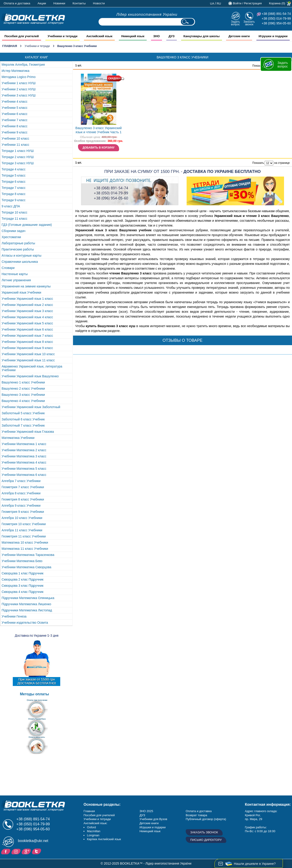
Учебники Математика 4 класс (24, 462)
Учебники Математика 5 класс (24, 469)
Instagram (17, 851)
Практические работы (18, 249)
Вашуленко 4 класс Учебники (23, 401)
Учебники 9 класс (14, 132)
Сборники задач (13, 231)
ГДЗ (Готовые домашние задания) (27, 225)
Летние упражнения (16, 280)
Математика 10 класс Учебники (25, 542)
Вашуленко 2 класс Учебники (23, 388)
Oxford (91, 827)
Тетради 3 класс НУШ (18, 163)
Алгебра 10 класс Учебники (22, 518)
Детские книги (149, 823)
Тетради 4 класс (14, 169)
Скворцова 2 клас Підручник (22, 579)
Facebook (6, 851)
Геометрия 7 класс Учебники (23, 487)
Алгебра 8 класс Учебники (21, 493)
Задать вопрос (235, 23)
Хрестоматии (11, 237)
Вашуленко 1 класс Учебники (23, 382)
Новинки (59, 3)
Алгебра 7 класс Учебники (21, 481)
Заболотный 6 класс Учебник (23, 419)
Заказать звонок (249, 23)
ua (212, 4)
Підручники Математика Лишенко (26, 604)
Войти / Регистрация (247, 3)
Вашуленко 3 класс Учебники (23, 395)
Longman (93, 835)
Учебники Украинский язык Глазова (28, 432)
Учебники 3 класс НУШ (19, 95)
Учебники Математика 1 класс (24, 444)
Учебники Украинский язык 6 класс (27, 329)
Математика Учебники (18, 438)
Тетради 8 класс (14, 194)
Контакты (79, 3)
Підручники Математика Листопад (27, 610)
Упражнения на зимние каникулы (26, 286)
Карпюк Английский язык (104, 839)
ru (219, 4)
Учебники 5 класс (14, 108)
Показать (258, 66)
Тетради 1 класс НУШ (18, 151)
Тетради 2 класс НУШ (18, 157)
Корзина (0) (277, 3)
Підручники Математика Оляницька (28, 598)
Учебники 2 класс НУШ (19, 89)
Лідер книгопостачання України (147, 14)
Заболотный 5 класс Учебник (23, 413)
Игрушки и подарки (153, 827)
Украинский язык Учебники (21, 292)
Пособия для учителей (99, 815)
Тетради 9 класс (14, 200)
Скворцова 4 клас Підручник (22, 592)
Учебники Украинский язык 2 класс (27, 305)
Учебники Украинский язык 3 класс (27, 311)
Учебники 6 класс (14, 114)
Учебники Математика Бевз (22, 561)
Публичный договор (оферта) (206, 819)
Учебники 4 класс (14, 102)
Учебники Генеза (14, 616)
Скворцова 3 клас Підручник (22, 586)
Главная (10, 46)
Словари (8, 268)
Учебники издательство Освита (25, 623)
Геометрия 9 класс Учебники (23, 512)
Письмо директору (206, 840)
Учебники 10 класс (15, 138)
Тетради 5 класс (14, 175)
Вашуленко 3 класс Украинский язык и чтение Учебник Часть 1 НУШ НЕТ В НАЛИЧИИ (99, 131)
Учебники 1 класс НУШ (19, 83)
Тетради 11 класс (14, 219)
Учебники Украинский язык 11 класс (28, 360)
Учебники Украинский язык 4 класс (27, 317)
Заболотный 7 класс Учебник (23, 425)
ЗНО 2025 (146, 811)
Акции (42, 3)
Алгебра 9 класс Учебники (21, 506)
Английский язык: (95, 823)
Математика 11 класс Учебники (25, 549)
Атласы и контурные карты (21, 255)
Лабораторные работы (18, 243)
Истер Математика (16, 71)
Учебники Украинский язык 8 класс (27, 342)
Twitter (37, 851)
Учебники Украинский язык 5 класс (27, 323)
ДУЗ (142, 815)
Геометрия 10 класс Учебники (24, 524)
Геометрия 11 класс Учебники (24, 536)
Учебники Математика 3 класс (24, 456)
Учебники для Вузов (153, 819)
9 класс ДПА (11, 206)
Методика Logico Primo (19, 77)
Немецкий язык (150, 831)
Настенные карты (15, 274)
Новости (99, 3)
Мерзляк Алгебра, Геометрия (23, 65)
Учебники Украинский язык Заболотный (31, 407)
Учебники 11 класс (15, 145)
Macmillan (94, 831)
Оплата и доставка (17, 3)
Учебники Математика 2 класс (24, 450)
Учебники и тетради (37, 46)
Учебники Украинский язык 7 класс (27, 336)
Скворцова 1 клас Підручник (22, 573)
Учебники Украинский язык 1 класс (27, 299)
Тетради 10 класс (14, 212)
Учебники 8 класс (14, 126)
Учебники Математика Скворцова (26, 567)
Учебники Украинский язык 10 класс (28, 354)
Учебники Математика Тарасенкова (28, 555)
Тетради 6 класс (14, 182)
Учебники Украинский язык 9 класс (27, 348)
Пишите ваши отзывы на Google (27, 851)
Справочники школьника (20, 262)
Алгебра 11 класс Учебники (22, 530)
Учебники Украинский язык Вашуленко (30, 376)
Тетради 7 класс (14, 188)
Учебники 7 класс (14, 120)
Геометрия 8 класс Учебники (23, 499)
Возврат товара (196, 815)
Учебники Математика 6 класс (24, 475)
